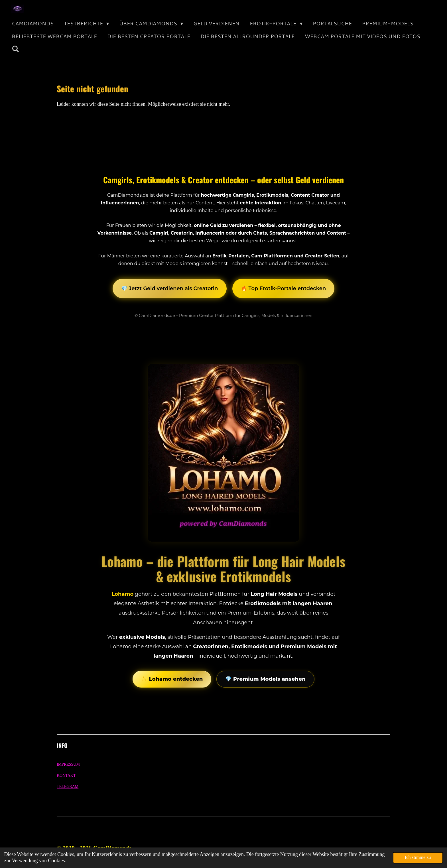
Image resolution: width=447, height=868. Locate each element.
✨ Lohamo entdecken (172, 679)
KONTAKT (66, 775)
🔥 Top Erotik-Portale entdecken (284, 288)
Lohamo (122, 594)
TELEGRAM (68, 787)
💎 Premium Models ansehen (265, 679)
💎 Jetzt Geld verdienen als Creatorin (170, 288)
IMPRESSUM (68, 764)
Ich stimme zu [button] (418, 857)
